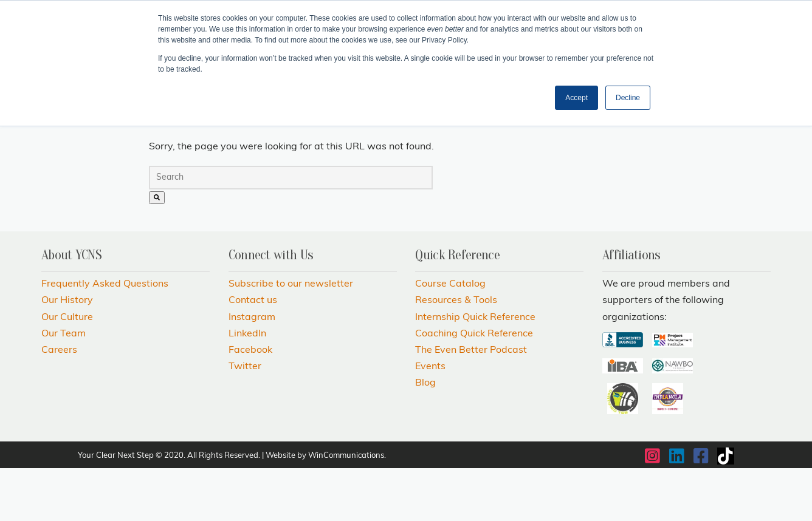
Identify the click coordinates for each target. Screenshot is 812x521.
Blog (425, 436)
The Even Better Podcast (471, 403)
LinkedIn (247, 387)
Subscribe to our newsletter (291, 337)
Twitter (245, 420)
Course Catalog (450, 337)
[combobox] (291, 230)
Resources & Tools (456, 354)
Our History (67, 354)
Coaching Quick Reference (474, 387)
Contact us (253, 354)
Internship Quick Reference (475, 370)
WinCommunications (346, 509)
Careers (59, 403)
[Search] (157, 250)
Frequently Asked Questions (105, 337)
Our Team (64, 387)
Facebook (250, 403)
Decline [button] (628, 98)
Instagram (252, 370)
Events (430, 420)
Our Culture (67, 370)
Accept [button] (576, 98)
